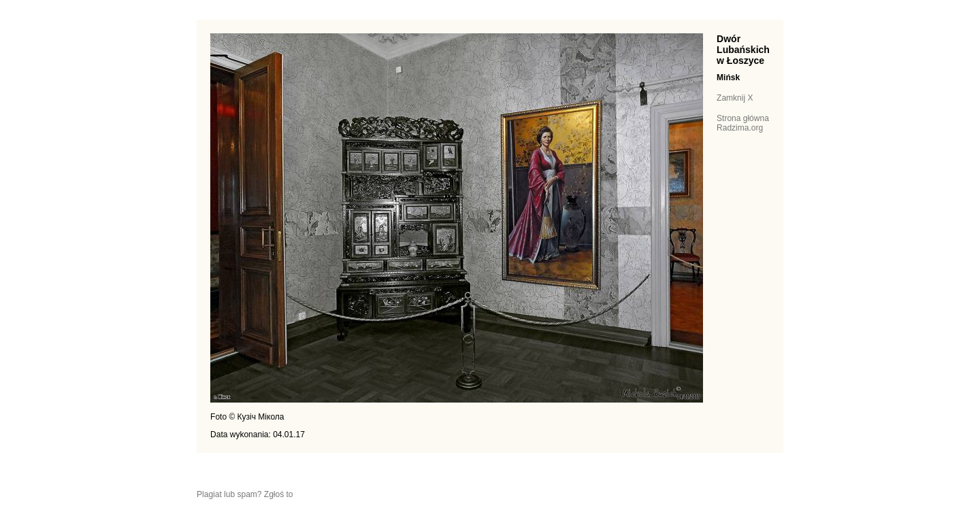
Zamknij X (735, 98)
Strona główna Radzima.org (743, 123)
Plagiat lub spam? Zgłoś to (245, 494)
